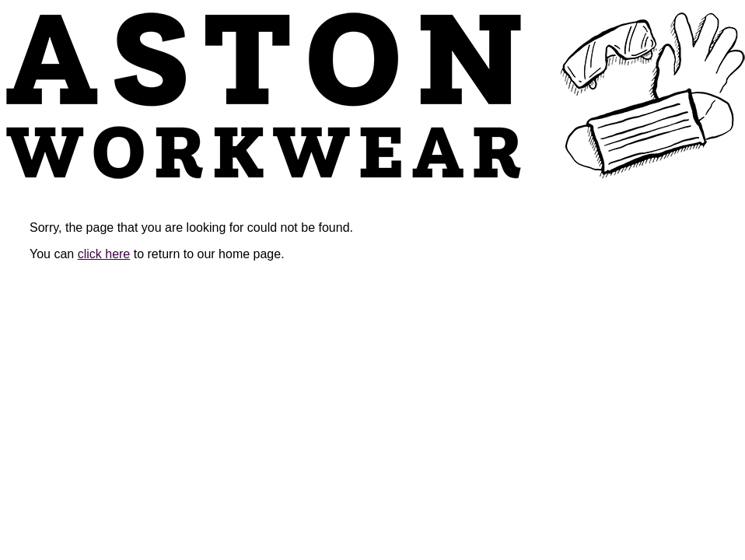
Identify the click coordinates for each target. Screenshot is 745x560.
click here (104, 254)
